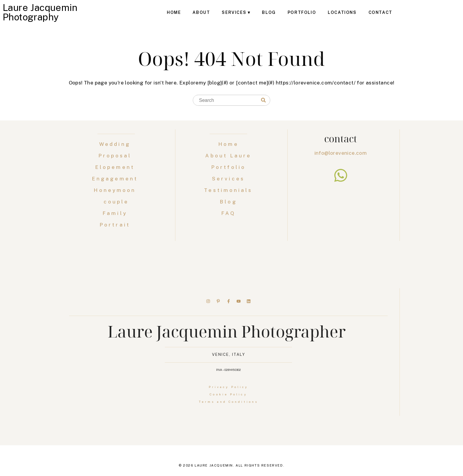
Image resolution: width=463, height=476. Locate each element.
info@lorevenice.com (341, 153)
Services (234, 12)
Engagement (116, 179)
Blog (269, 12)
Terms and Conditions (228, 402)
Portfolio (302, 12)
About (201, 12)
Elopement (116, 167)
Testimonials (228, 190)
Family (116, 213)
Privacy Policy (228, 387)
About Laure (228, 156)
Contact (380, 12)
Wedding (116, 144)
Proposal (116, 156)
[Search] (263, 100)
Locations (342, 12)
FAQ (228, 213)
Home (174, 12)
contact (341, 139)
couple (116, 202)
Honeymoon (116, 190)
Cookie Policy (228, 394)
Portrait (116, 225)
